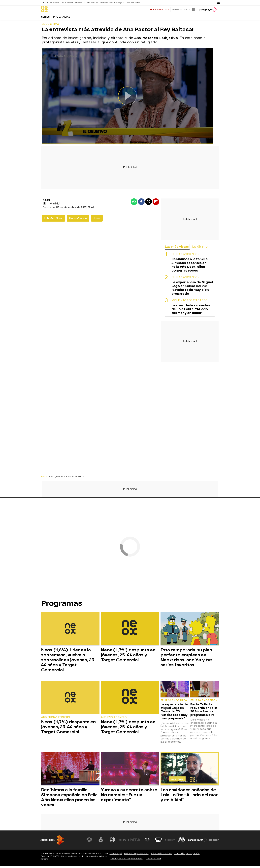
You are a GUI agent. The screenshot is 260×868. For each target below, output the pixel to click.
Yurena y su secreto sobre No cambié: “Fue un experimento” (129, 796)
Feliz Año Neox (53, 220)
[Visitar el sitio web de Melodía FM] (182, 842)
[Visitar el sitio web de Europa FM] (170, 842)
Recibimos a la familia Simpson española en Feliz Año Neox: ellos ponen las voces (190, 266)
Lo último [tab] (200, 248)
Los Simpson (67, 3)
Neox (97, 220)
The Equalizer (132, 3)
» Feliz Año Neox (74, 478)
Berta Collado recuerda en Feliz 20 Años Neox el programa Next (204, 711)
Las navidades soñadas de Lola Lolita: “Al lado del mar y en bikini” (191, 311)
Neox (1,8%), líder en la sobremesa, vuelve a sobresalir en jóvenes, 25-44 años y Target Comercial (69, 662)
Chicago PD (119, 3)
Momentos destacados (189, 302)
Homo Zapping (78, 220)
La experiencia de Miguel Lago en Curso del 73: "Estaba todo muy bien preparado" (192, 289)
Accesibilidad (153, 860)
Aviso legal (116, 855)
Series (45, 18)
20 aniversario (52, 3)
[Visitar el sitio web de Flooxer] (214, 842)
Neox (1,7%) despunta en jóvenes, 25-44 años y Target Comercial (128, 657)
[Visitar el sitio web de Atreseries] (147, 842)
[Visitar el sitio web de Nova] (124, 842)
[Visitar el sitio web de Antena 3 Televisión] (89, 842)
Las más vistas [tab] (177, 248)
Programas (62, 18)
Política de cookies (161, 855)
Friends (78, 3)
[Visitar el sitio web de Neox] (112, 842)
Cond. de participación (187, 855)
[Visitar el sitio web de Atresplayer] (198, 842)
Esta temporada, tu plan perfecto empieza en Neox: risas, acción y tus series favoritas (187, 659)
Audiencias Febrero (56, 719)
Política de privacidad (136, 855)
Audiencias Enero (114, 719)
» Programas (56, 478)
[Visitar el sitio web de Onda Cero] (159, 842)
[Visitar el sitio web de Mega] (136, 842)
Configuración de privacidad (126, 860)
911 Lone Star (105, 3)
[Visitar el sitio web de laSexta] (101, 842)
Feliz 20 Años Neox (185, 256)
